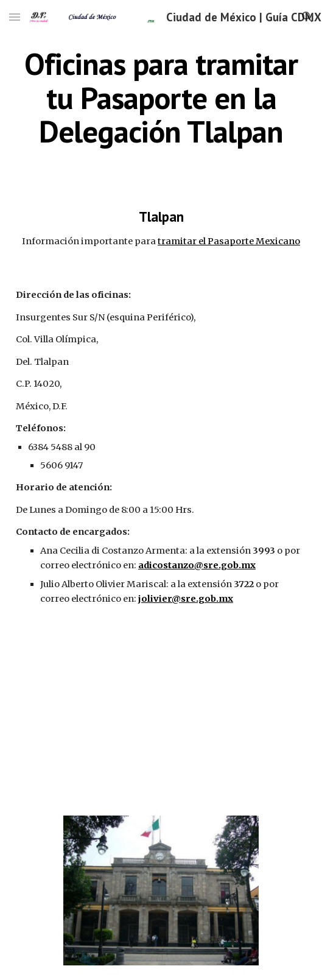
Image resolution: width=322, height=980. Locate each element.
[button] (15, 17)
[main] (161, 98)
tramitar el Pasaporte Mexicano (229, 241)
